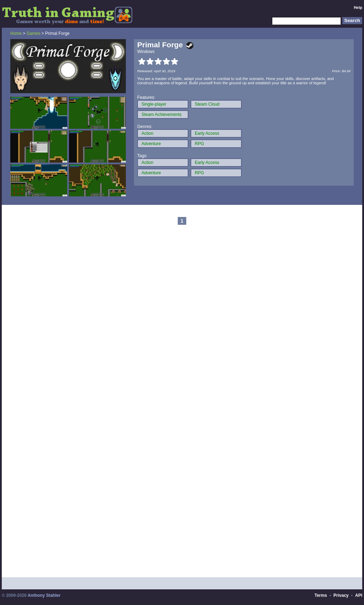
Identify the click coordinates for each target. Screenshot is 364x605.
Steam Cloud (207, 104)
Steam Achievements (162, 115)
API (359, 595)
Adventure (151, 144)
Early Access (207, 133)
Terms (321, 595)
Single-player (154, 104)
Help (358, 7)
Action (147, 133)
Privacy (341, 595)
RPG (199, 144)
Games (34, 33)
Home (16, 33)
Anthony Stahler (44, 595)
